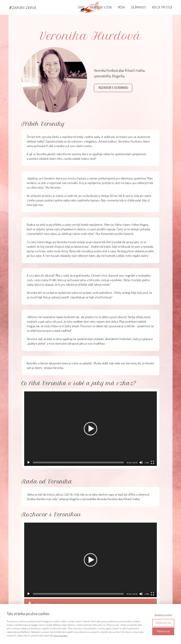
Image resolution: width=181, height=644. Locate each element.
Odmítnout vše (163, 623)
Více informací (61, 635)
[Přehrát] (29, 462)
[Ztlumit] (141, 462)
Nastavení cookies (163, 615)
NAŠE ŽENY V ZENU (101, 7)
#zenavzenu (23, 7)
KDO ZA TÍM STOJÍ (162, 7)
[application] (91, 429)
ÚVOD (81, 7)
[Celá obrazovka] (152, 462)
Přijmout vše (163, 631)
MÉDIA (121, 7)
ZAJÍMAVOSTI (138, 7)
